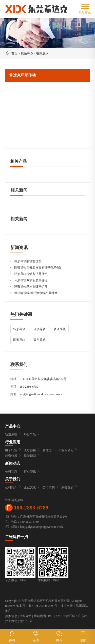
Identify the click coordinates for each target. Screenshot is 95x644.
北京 (17, 621)
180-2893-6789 (29, 387)
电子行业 (13, 450)
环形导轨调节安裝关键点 (31, 280)
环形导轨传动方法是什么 (31, 274)
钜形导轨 (19, 329)
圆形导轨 (19, 340)
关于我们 (13, 479)
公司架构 (51, 487)
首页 (14, 53)
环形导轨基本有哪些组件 (31, 287)
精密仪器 (13, 456)
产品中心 (13, 426)
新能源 (49, 450)
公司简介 (13, 487)
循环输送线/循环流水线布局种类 (36, 293)
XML (59, 616)
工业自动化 (68, 450)
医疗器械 (32, 450)
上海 (11, 621)
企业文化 (32, 487)
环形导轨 (40, 329)
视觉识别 (32, 456)
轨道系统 (60, 329)
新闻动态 (13, 463)
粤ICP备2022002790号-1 (44, 606)
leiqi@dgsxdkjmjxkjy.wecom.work (41, 394)
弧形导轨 (40, 340)
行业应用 (13, 442)
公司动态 (13, 472)
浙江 (23, 621)
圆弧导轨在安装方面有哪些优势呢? (38, 268)
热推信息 (11, 616)
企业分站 (25, 616)
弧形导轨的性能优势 (28, 261)
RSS (51, 616)
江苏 (29, 621)
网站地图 (40, 616)
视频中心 (27, 53)
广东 (81, 616)
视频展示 (42, 53)
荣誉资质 (69, 487)
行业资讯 (32, 472)
